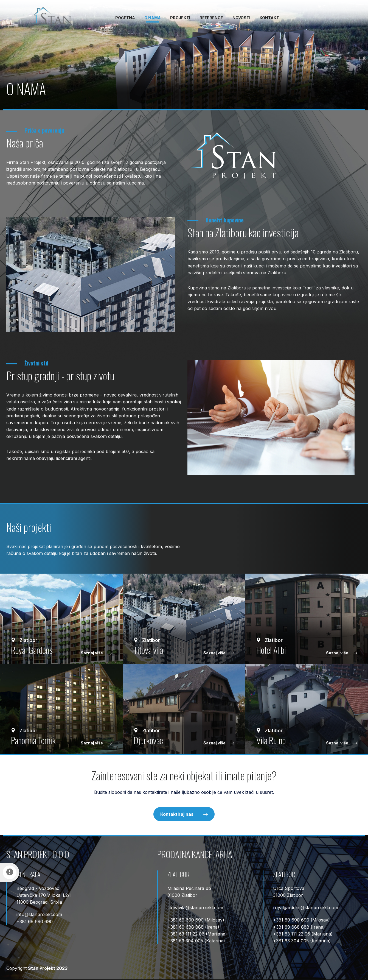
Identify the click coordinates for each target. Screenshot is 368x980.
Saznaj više (96, 653)
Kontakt (269, 18)
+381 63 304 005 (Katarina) (196, 941)
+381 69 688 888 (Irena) (193, 927)
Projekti (180, 18)
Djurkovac (148, 740)
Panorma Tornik (33, 740)
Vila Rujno (271, 740)
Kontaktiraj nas (184, 814)
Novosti (241, 18)
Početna (125, 18)
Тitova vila (148, 650)
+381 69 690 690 (35, 922)
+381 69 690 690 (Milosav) (196, 920)
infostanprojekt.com (39, 914)
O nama (153, 18)
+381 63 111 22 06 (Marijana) (197, 934)
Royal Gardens (32, 650)
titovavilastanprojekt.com (195, 908)
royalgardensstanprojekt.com (306, 908)
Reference (211, 18)
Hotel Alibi (271, 650)
